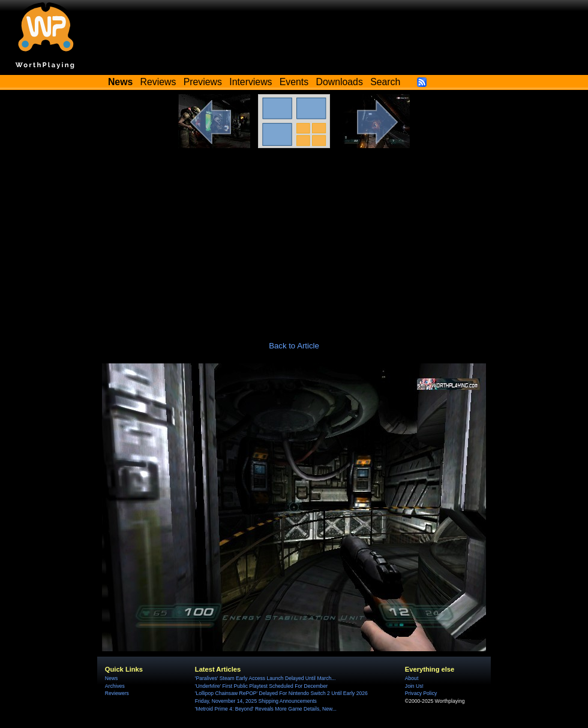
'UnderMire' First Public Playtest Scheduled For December (261, 686)
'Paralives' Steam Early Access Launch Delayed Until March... (265, 678)
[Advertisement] (294, 238)
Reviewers (117, 693)
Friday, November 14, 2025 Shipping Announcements (256, 701)
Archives (115, 686)
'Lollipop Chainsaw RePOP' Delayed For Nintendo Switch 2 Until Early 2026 (281, 693)
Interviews (250, 82)
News (111, 678)
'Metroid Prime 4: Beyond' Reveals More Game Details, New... (266, 709)
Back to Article (294, 346)
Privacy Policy (421, 693)
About (412, 678)
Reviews (158, 82)
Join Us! (414, 686)
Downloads (340, 82)
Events (294, 82)
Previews (203, 82)
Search (385, 82)
